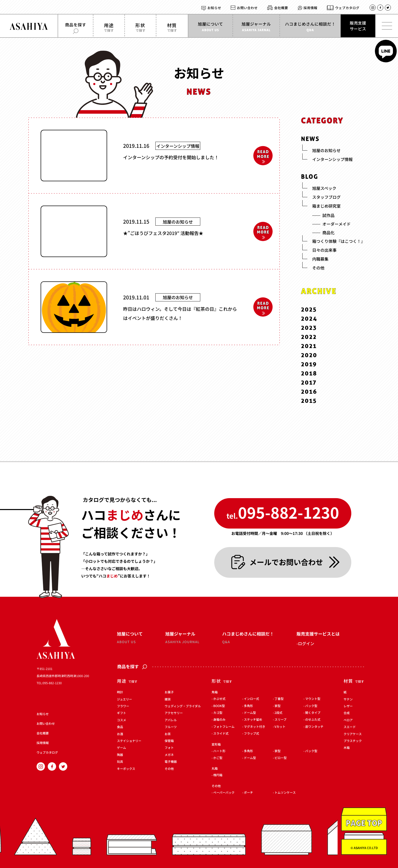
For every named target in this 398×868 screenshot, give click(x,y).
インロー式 (252, 699)
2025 (309, 309)
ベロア (348, 720)
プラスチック (353, 741)
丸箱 (214, 769)
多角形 (248, 706)
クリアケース (353, 734)
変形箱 (216, 745)
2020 (309, 355)
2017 (309, 382)
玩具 (120, 762)
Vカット (280, 727)
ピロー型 (281, 758)
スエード (350, 727)
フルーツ (171, 727)
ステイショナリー (129, 741)
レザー (348, 706)
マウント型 (313, 699)
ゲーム (122, 748)
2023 (309, 328)
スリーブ (281, 720)
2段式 (279, 713)
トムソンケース (285, 793)
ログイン (306, 643)
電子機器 (171, 762)
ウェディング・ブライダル (183, 706)
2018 (309, 373)
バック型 (311, 706)
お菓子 (169, 693)
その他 (169, 769)
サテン (348, 699)
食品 (120, 727)
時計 (120, 693)
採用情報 (311, 8)
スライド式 (221, 734)
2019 (309, 364)
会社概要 (281, 8)
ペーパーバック (224, 793)
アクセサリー (174, 713)
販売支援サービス (358, 26)
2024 (309, 319)
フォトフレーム (224, 727)
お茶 (168, 734)
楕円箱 (218, 775)
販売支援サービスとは (318, 634)
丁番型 (279, 699)
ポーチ (248, 793)
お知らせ (214, 8)
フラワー (123, 706)
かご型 (218, 758)
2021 (309, 346)
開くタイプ (313, 713)
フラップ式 (252, 734)
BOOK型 (219, 706)
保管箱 (169, 741)
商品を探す (132, 667)
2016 (309, 392)
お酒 (120, 734)
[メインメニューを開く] (387, 26)
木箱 (347, 748)
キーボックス (126, 769)
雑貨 (168, 699)
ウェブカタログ (347, 8)
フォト (169, 748)
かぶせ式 (219, 699)
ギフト (122, 713)
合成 (347, 713)
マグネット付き (255, 727)
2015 (309, 400)
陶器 (120, 755)
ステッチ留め (253, 720)
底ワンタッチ (314, 727)
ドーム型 (250, 713)
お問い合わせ (247, 8)
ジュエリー (125, 699)
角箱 (214, 692)
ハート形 (219, 751)
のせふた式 (313, 720)
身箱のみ (219, 720)
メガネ (169, 755)
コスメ (122, 720)
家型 (278, 706)
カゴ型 (218, 713)
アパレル (171, 720)
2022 (309, 337)
